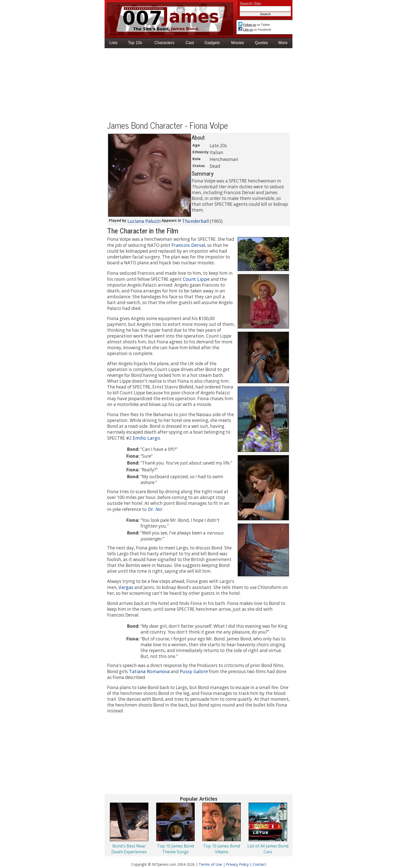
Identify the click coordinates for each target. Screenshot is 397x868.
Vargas (126, 587)
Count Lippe (196, 279)
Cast (190, 43)
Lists (114, 43)
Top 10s (135, 43)
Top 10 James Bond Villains (222, 849)
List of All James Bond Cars (268, 849)
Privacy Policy (237, 864)
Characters (164, 43)
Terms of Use (210, 864)
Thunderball (195, 221)
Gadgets (212, 43)
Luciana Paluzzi (144, 221)
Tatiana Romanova (149, 671)
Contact (259, 864)
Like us (248, 30)
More (283, 43)
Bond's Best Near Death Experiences (129, 849)
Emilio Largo (146, 438)
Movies (238, 43)
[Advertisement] (198, 85)
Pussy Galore (194, 671)
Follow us (250, 25)
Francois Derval (188, 245)
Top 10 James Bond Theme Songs (175, 849)
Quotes (262, 43)
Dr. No (155, 509)
